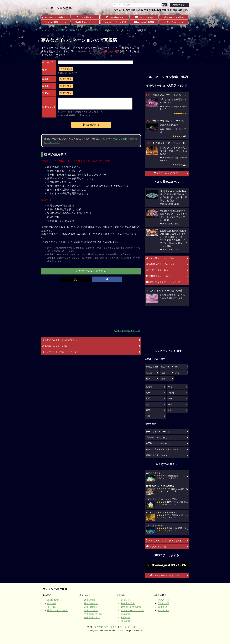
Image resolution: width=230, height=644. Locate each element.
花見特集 (126, 600)
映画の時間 (163, 600)
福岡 (163, 378)
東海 (164, 10)
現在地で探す (178, 5)
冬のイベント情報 (174, 17)
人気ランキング (144, 17)
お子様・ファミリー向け (158, 443)
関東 (128, 10)
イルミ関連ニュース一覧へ (160, 258)
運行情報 (52, 607)
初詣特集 (126, 618)
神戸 (148, 378)
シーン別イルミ (115, 17)
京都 (177, 373)
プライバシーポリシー (131, 627)
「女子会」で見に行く (157, 437)
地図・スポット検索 (57, 610)
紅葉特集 (126, 614)
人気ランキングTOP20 (166, 173)
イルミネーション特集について (166, 575)
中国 (170, 10)
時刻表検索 (53, 600)
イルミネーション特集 (56, 8)
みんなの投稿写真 (144, 22)
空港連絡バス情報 (93, 614)
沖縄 (186, 10)
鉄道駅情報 (90, 600)
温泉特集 (126, 621)
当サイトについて (174, 22)
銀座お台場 (151, 367)
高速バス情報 (91, 610)
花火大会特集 (128, 603)
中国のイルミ (75, 30)
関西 (133, 10)
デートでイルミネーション (159, 432)
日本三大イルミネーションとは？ (164, 282)
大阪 (163, 373)
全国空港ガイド (92, 618)
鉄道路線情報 (91, 603)
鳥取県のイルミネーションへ (56, 346)
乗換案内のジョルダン (106, 627)
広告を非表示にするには (127, 331)
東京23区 (165, 367)
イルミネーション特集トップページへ (61, 352)
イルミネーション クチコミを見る (164, 540)
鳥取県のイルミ (94, 30)
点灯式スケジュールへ (158, 276)
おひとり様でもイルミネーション (162, 449)
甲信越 (152, 10)
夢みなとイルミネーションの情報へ (60, 340)
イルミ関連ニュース (56, 22)
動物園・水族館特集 (131, 607)
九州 (180, 10)
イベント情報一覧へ (157, 270)
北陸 (159, 10)
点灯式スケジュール (85, 22)
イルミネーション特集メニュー (56, 17)
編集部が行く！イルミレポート (163, 264)
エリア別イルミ (85, 17)
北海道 (140, 10)
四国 (175, 10)
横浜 (177, 367)
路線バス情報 (91, 607)
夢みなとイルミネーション (119, 30)
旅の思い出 (163, 610)
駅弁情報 (162, 607)
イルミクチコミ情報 (115, 22)
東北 (146, 10)
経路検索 (52, 603)
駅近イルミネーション (157, 455)
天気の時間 (163, 603)
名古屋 (149, 373)
